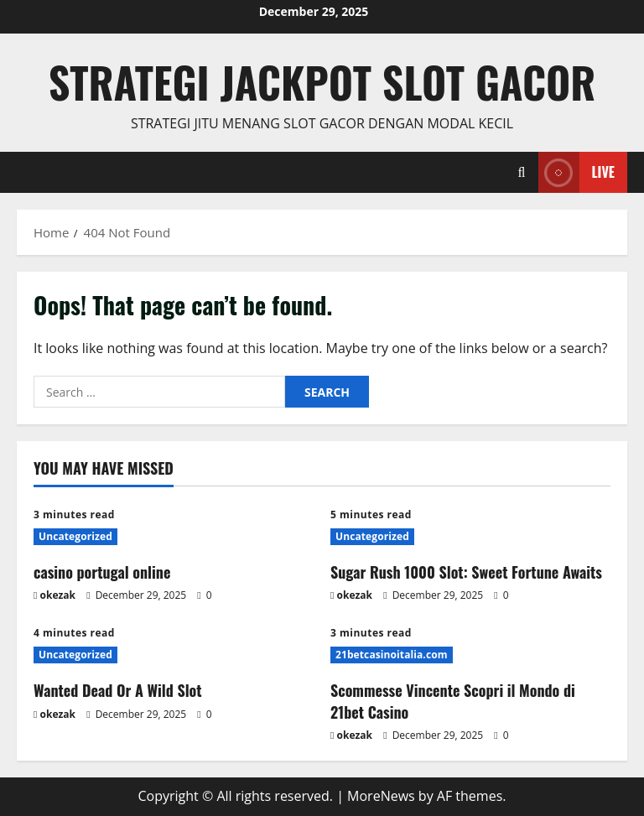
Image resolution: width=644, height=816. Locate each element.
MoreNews (381, 796)
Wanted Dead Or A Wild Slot (118, 690)
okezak (58, 595)
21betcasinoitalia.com (392, 655)
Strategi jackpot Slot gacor (322, 81)
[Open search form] (522, 172)
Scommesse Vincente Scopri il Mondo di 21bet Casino (453, 701)
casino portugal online (102, 572)
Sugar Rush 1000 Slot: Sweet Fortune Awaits (466, 572)
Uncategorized (75, 536)
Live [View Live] (576, 172)
